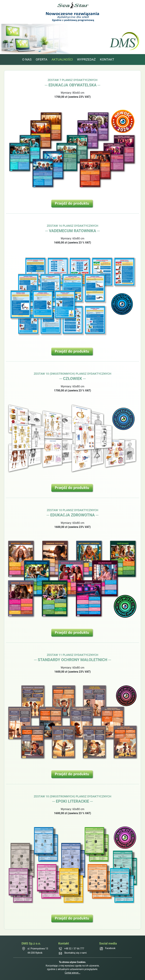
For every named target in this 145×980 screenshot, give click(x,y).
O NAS (27, 59)
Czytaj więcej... (72, 973)
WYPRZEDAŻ (86, 59)
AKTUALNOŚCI (62, 59)
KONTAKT (107, 59)
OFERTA (42, 59)
